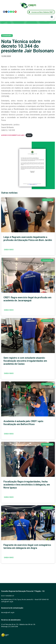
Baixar (29, 135)
